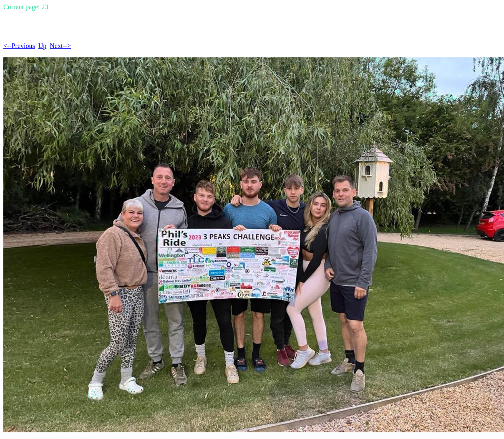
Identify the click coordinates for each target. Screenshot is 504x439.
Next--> (60, 46)
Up (43, 46)
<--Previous (19, 46)
